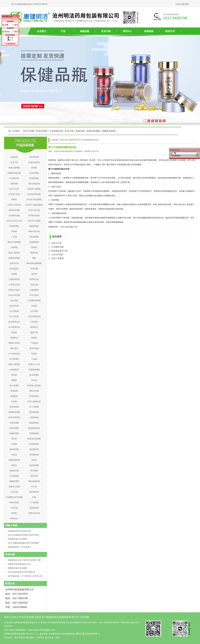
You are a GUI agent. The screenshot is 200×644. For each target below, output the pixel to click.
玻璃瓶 (14, 274)
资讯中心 (127, 31)
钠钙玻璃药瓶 (14, 417)
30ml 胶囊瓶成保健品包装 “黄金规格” (24, 543)
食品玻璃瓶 (34, 375)
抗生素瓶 (34, 311)
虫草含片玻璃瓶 (34, 221)
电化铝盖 (14, 301)
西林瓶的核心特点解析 (18, 539)
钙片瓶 (34, 487)
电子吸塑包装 (14, 327)
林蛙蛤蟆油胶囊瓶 (34, 263)
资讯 (66, 140)
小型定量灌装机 (34, 316)
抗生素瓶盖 (14, 311)
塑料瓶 (14, 200)
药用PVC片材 (34, 364)
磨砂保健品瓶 (34, 481)
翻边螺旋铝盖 (34, 428)
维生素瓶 (34, 471)
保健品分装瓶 (14, 487)
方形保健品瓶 (56, 131)
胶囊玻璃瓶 (34, 178)
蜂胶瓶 (34, 247)
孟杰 (10, 40)
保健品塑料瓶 (14, 460)
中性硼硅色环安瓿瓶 (14, 497)
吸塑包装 (34, 253)
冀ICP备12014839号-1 (88, 634)
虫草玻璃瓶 (34, 173)
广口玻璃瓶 (34, 502)
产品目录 (24, 617)
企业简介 (42, 31)
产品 (63, 31)
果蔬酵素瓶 (34, 242)
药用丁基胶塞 (57, 258)
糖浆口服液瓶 (14, 364)
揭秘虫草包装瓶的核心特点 (19, 564)
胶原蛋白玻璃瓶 (34, 439)
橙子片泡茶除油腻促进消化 (88, 140)
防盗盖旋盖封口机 (60, 251)
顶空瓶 (14, 439)
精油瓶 (14, 332)
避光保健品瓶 (34, 184)
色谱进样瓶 (14, 407)
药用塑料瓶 (34, 455)
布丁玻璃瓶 (34, 407)
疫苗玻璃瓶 (34, 465)
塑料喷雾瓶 (14, 449)
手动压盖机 (34, 295)
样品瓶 (14, 402)
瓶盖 (34, 258)
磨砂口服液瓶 (14, 253)
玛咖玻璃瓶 (14, 226)
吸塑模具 (14, 396)
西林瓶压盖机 (14, 290)
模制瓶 (14, 380)
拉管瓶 (14, 444)
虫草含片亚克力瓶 (14, 221)
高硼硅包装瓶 (109, 131)
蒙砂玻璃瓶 (34, 412)
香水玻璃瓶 (14, 386)
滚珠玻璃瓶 (34, 348)
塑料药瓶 (34, 476)
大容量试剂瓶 (14, 285)
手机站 (178, 4)
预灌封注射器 (14, 343)
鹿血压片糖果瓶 (14, 242)
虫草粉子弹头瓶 (14, 205)
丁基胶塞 (34, 343)
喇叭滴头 (14, 348)
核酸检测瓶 (14, 481)
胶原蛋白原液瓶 (34, 386)
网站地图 (185, 4)
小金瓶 (34, 359)
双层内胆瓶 (42, 131)
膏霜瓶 (14, 513)
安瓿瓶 (34, 306)
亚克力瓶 (106, 31)
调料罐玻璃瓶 (14, 412)
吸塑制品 (34, 327)
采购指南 (149, 31)
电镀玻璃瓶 (14, 433)
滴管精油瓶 (34, 508)
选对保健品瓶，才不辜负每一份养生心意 (25, 576)
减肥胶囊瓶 (34, 226)
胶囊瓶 (34, 168)
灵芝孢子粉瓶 (14, 194)
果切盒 (34, 460)
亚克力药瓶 (29, 131)
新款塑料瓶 (34, 157)
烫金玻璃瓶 (14, 428)
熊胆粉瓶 (14, 184)
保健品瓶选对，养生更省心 (19, 547)
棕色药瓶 (34, 269)
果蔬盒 (14, 465)
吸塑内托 (14, 518)
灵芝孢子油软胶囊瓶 (34, 205)
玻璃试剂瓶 (14, 502)
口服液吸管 (14, 370)
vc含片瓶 (14, 492)
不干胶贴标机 (14, 354)
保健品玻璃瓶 (93, 131)
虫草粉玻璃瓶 (14, 210)
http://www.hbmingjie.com (41, 630)
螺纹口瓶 (34, 332)
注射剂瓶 (34, 322)
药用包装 (19, 589)
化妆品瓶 (34, 285)
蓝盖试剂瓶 (14, 306)
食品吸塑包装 (14, 322)
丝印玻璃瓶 (14, 359)
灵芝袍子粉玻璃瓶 (34, 200)
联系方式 (170, 31)
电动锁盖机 (14, 269)
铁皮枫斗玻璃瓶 (34, 189)
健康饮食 (73, 140)
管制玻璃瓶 (34, 237)
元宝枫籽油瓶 (57, 247)
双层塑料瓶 (34, 449)
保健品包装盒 (34, 162)
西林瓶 (14, 231)
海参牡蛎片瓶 (34, 231)
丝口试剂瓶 (14, 316)
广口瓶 (14, 237)
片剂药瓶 (14, 508)
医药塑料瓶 (34, 492)
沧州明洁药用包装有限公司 (64, 151)
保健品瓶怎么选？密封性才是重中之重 (24, 560)
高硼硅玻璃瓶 (14, 258)
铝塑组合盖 (34, 279)
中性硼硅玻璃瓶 (34, 301)
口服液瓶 (14, 247)
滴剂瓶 (14, 375)
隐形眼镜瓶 (34, 423)
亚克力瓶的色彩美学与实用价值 (21, 572)
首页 (6, 617)
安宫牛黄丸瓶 (34, 210)
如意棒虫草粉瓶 (34, 194)
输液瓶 (34, 338)
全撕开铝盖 (14, 263)
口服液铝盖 (34, 417)
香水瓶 (34, 380)
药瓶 (34, 497)
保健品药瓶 (14, 471)
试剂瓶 (34, 274)
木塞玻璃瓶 (14, 423)
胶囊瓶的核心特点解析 (18, 568)
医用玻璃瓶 (34, 444)
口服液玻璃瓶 (34, 370)
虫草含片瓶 (56, 243)
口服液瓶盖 (34, 290)
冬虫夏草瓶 (14, 178)
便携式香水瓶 (34, 513)
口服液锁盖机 (14, 279)
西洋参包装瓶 (34, 215)
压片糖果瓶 (14, 476)
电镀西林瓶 (34, 433)
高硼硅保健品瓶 (14, 173)
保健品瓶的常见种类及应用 (19, 531)
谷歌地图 (84, 617)
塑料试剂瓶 (34, 391)
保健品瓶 (84, 31)
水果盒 (14, 455)
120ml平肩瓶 (57, 255)
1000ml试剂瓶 (14, 295)
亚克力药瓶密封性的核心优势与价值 (23, 535)
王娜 (10, 38)
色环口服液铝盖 (34, 402)
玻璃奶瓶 (14, 391)
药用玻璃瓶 (34, 396)
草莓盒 (34, 354)
